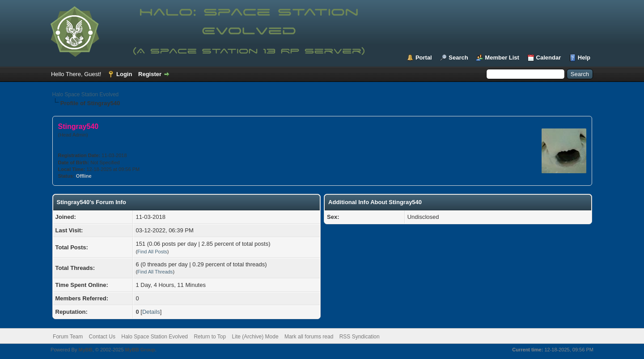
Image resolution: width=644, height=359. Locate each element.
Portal (424, 58)
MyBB (85, 350)
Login (124, 74)
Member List (502, 58)
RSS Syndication (360, 337)
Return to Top (210, 337)
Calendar (549, 58)
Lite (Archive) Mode (255, 337)
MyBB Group (140, 350)
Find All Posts (152, 252)
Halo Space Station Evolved (86, 94)
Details (151, 312)
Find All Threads (155, 272)
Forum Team (68, 337)
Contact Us (102, 337)
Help (584, 58)
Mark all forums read (309, 337)
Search (458, 58)
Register (150, 74)
